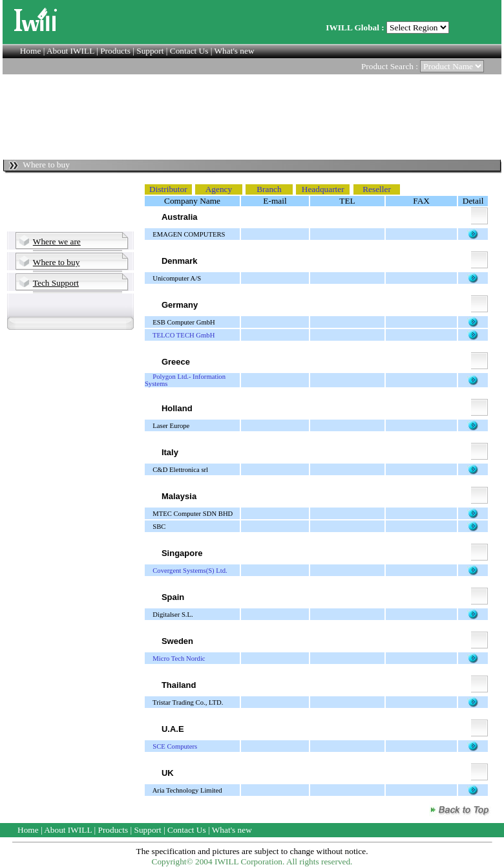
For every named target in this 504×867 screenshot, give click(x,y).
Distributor (168, 189)
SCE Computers (175, 746)
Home (31, 51)
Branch (269, 189)
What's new (235, 51)
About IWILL (70, 51)
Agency (219, 189)
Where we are (57, 241)
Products (115, 51)
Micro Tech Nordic (179, 658)
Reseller (377, 189)
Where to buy (57, 262)
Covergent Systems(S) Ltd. (190, 571)
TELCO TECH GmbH (184, 335)
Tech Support (56, 283)
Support (150, 51)
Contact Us (189, 51)
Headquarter (323, 189)
